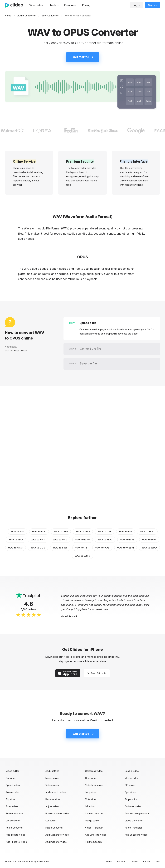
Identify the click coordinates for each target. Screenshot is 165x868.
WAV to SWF (60, 548)
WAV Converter (50, 16)
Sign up (153, 5)
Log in (136, 5)
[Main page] (16, 5)
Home (8, 16)
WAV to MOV (105, 540)
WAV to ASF (104, 531)
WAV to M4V (60, 540)
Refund (147, 862)
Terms (109, 862)
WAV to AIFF (61, 531)
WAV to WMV (82, 556)
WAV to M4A (16, 540)
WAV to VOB (102, 548)
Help (158, 862)
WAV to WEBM (126, 548)
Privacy (121, 862)
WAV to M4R (38, 540)
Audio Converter (27, 16)
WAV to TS (81, 548)
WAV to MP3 (127, 540)
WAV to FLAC (147, 531)
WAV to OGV (38, 548)
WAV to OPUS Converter (78, 16)
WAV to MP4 (149, 540)
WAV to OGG (15, 548)
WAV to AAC (39, 531)
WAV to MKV (83, 540)
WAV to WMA (149, 548)
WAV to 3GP (17, 531)
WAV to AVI (126, 531)
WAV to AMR (83, 531)
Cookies (134, 862)
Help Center (20, 351)
